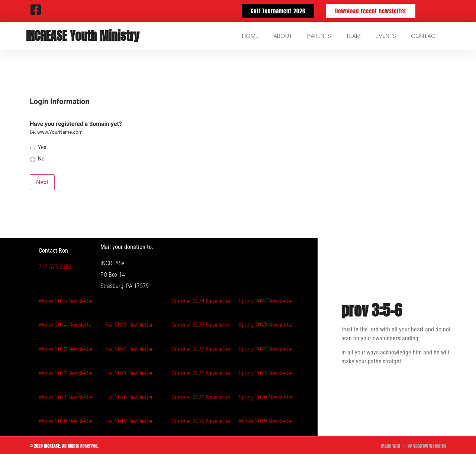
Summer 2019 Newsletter (201, 420)
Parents (319, 36)
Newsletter (140, 420)
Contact (425, 36)
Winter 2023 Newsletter (66, 348)
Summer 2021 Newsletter (201, 372)
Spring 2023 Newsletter (266, 324)
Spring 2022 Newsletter (266, 348)
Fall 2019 (116, 420)
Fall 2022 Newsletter (129, 348)
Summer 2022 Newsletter (201, 348)
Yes (42, 147)
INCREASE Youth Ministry (83, 36)
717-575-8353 (55, 266)
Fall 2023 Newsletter (129, 324)
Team (353, 36)
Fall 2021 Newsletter (129, 372)
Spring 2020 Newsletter (266, 396)
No (41, 159)
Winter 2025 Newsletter (66, 300)
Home (250, 36)
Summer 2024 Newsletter (201, 300)
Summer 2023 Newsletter (201, 324)
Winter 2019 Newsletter (266, 420)
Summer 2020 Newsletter (201, 396)
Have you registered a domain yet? (76, 124)
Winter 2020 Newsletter (66, 420)
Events (386, 36)
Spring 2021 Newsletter (266, 372)
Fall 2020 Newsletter (129, 396)
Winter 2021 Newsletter (66, 396)
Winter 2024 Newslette (65, 324)
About (283, 36)
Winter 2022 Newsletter (66, 372)
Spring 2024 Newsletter (266, 300)
